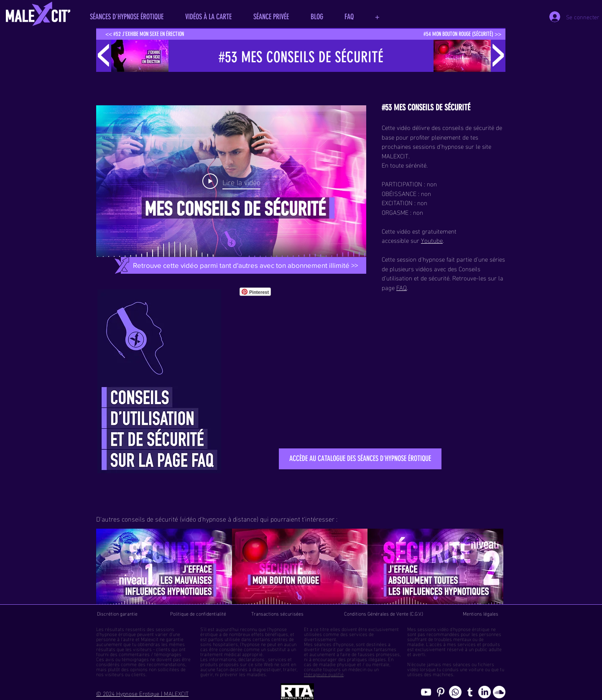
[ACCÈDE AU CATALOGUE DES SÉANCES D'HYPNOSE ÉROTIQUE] (360, 459)
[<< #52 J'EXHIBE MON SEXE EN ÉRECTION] (145, 34)
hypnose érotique (118, 634)
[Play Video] (231, 181)
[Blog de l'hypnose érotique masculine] (470, 692)
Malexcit (150, 639)
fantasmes (385, 649)
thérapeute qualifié (324, 674)
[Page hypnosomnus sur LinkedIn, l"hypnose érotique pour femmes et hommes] (485, 692)
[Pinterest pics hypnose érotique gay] (441, 692)
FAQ (402, 287)
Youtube (432, 240)
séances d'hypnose (334, 644)
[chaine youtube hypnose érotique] (426, 692)
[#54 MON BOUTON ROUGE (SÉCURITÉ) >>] (462, 34)
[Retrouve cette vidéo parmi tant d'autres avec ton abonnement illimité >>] (245, 265)
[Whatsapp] (455, 692)
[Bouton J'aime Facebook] (295, 292)
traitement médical (221, 654)
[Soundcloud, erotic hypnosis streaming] (499, 692)
